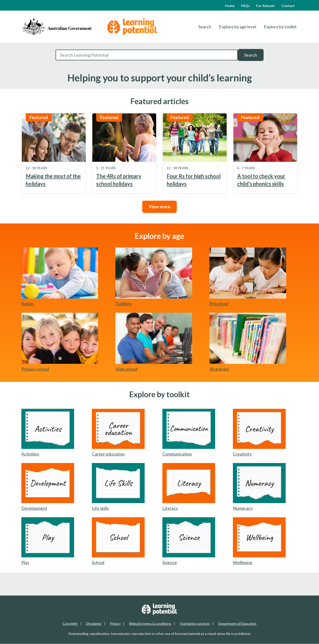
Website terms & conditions (150, 623)
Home (230, 6)
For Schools (266, 6)
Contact (288, 6)
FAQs (245, 6)
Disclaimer (94, 623)
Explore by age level (238, 27)
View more (159, 207)
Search (205, 27)
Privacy (115, 623)
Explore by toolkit (280, 27)
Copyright (70, 623)
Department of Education (237, 623)
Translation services (195, 623)
